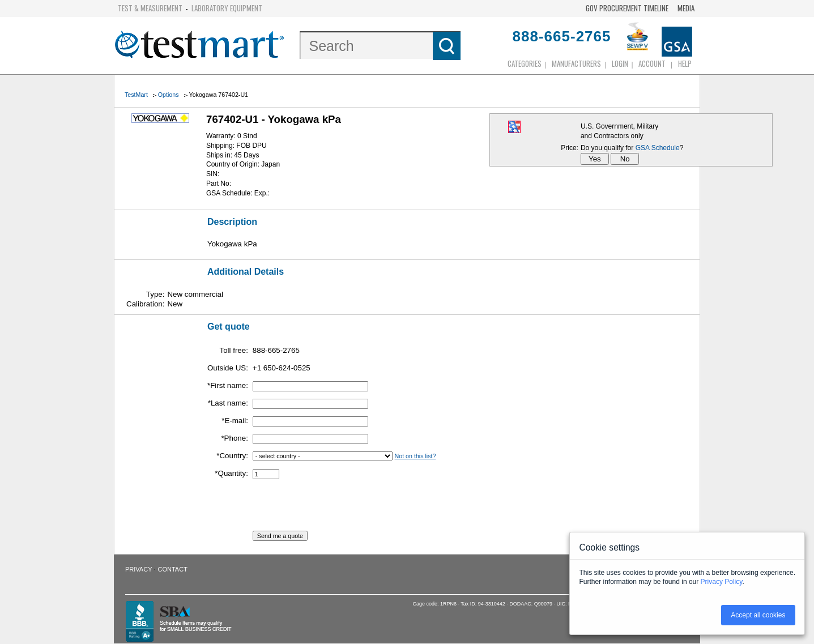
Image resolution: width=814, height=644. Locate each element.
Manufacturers (576, 63)
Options (169, 95)
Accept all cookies (758, 615)
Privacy (138, 569)
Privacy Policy (722, 582)
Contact (173, 569)
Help (685, 63)
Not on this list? (415, 456)
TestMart (136, 95)
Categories (525, 63)
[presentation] (339, 509)
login (620, 63)
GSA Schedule (658, 148)
